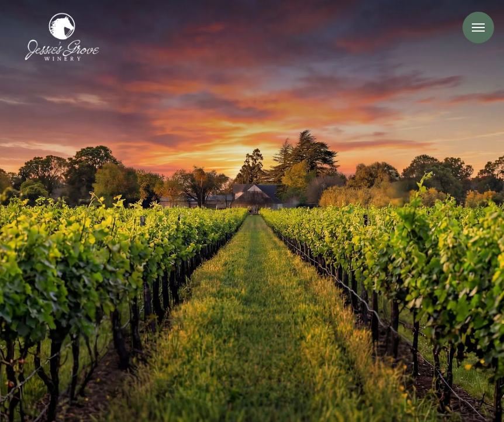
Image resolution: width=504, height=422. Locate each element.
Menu (478, 28)
